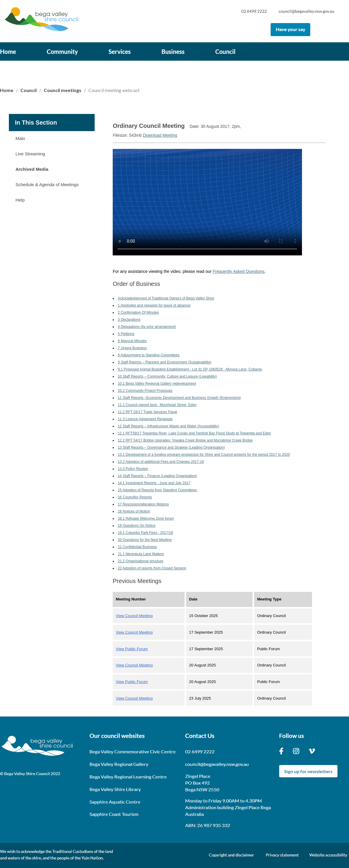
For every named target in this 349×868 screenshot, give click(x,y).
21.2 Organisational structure (140, 561)
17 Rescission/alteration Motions (143, 504)
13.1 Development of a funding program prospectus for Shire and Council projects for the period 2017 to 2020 (204, 455)
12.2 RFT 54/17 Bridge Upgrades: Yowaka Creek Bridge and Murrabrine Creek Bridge (185, 440)
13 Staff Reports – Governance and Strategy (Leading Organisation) (171, 447)
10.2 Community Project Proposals (145, 391)
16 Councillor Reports (135, 497)
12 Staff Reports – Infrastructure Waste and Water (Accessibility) (168, 426)
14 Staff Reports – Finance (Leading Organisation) (157, 476)
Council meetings (63, 90)
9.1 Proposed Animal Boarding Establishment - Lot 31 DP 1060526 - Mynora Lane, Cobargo (190, 369)
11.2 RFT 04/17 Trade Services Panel (147, 412)
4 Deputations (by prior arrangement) (147, 327)
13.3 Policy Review (133, 469)
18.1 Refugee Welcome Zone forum (146, 518)
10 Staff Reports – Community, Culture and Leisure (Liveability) (167, 376)
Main (20, 138)
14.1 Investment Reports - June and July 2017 (154, 483)
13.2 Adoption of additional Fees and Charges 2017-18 (161, 462)
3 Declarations (129, 320)
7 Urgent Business (132, 348)
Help (20, 200)
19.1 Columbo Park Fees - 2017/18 (145, 533)
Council (29, 90)
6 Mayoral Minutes (132, 341)
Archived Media (32, 169)
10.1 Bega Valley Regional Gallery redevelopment (157, 384)
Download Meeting (160, 135)
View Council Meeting (134, 616)
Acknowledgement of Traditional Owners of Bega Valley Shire (166, 298)
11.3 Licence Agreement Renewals (145, 419)
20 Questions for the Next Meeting (145, 540)
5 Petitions (126, 334)
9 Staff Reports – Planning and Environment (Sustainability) (164, 362)
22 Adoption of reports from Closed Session (152, 568)
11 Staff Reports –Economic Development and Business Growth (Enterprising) (179, 398)
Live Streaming (30, 154)
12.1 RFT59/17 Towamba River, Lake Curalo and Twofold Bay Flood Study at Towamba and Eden (194, 433)
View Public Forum (132, 649)
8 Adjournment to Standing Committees (149, 355)
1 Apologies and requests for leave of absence (154, 305)
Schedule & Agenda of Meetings (47, 185)
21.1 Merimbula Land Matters (141, 554)
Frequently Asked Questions (239, 271)
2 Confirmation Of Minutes (138, 313)
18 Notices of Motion (134, 511)
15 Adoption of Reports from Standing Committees (157, 490)
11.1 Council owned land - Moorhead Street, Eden (157, 405)
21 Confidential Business (137, 547)
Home (7, 90)
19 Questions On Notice (136, 526)
